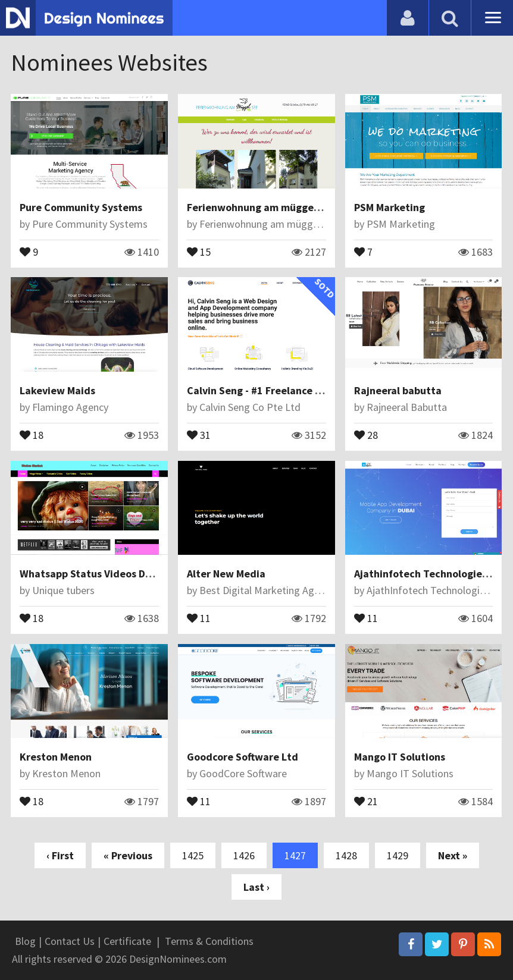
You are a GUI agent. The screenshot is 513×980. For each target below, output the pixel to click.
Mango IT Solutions (400, 757)
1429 (398, 855)
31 (199, 434)
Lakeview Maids (57, 390)
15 (199, 251)
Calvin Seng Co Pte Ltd (250, 407)
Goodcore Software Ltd (243, 757)
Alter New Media (226, 574)
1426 (244, 855)
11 (199, 617)
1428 (346, 855)
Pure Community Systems (81, 207)
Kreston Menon (56, 757)
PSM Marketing (390, 207)
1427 (295, 855)
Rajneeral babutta (398, 390)
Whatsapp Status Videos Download (103, 574)
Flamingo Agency (70, 407)
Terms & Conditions (209, 941)
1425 (193, 855)
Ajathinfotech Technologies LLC (430, 574)
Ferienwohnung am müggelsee (260, 207)
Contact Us (70, 941)
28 (366, 434)
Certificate (127, 941)
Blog (25, 941)
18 (32, 434)
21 (366, 800)
